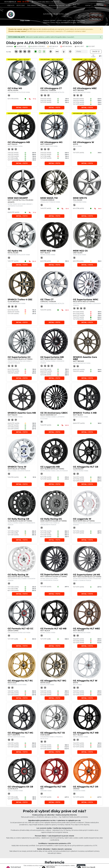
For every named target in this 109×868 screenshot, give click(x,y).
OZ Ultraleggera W (84, 142)
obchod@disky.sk (10, 2)
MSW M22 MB (48, 251)
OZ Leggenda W (82, 519)
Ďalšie (96, 52)
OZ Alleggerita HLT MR (53, 787)
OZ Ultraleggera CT (51, 88)
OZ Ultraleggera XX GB (20, 787)
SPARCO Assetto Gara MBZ (85, 358)
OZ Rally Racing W (18, 575)
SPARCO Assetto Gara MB (22, 413)
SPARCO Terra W (17, 467)
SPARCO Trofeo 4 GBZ (20, 299)
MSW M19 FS (80, 198)
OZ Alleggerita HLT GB (86, 467)
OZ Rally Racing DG (51, 519)
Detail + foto (22, 108)
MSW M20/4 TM (49, 198)
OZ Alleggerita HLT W (85, 681)
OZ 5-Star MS (15, 88)
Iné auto (96, 15)
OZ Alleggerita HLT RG (20, 681)
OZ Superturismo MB (52, 357)
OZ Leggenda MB (50, 467)
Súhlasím (81, 866)
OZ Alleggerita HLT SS (53, 733)
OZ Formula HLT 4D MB (53, 629)
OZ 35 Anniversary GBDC (54, 413)
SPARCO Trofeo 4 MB (85, 413)
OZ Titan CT (47, 299)
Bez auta (96, 19)
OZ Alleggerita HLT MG (20, 733)
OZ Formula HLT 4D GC (20, 629)
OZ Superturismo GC (19, 357)
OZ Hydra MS (15, 251)
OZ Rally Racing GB (18, 519)
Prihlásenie (101, 2)
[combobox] (100, 56)
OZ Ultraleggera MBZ (85, 88)
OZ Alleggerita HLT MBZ (86, 629)
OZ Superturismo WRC (86, 299)
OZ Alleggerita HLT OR (86, 787)
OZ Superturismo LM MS (87, 575)
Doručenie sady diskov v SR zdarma (45, 2)
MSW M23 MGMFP (18, 198)
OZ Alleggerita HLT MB (86, 733)
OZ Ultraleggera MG (51, 142)
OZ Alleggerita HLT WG (53, 681)
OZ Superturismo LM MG (54, 574)
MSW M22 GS (80, 251)
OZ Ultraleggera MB (19, 142)
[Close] (100, 29)
